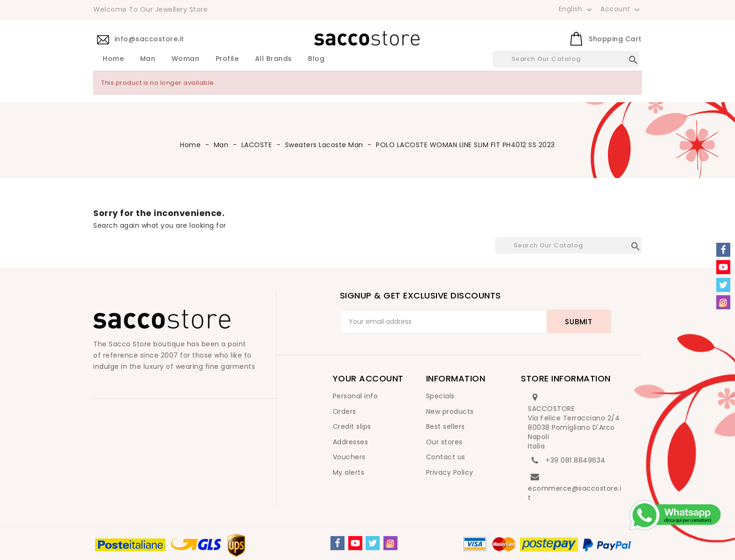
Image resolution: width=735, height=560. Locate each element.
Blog (316, 59)
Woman (186, 59)
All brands (274, 59)
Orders (345, 411)
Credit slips (352, 426)
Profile (227, 59)
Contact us (446, 457)
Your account (368, 378)
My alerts (349, 472)
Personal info (356, 396)
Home (113, 59)
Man (148, 59)
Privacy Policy (450, 472)
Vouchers (349, 457)
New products (450, 411)
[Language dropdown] (576, 9)
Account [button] (621, 9)
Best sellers (446, 426)
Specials (440, 396)
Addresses (351, 442)
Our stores (444, 442)
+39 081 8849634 (576, 460)
